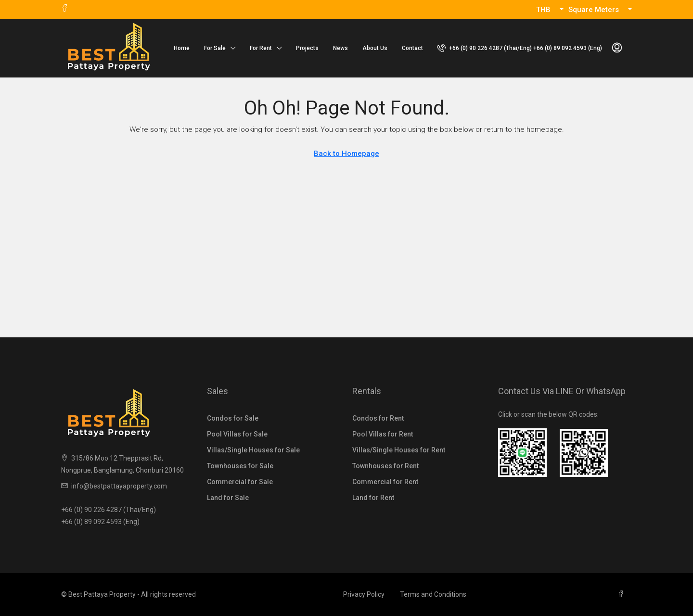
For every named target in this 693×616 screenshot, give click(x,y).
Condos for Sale (233, 418)
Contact (412, 48)
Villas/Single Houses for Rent (399, 450)
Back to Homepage (346, 154)
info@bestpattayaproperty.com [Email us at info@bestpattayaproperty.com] (119, 486)
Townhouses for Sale (240, 466)
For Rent (261, 48)
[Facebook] (623, 594)
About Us (375, 48)
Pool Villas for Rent (383, 434)
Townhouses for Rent (385, 466)
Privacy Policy (364, 594)
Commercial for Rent (385, 482)
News (340, 48)
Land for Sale (228, 498)
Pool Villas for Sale (237, 434)
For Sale (215, 48)
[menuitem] (520, 48)
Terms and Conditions (433, 594)
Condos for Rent (378, 418)
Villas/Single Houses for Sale (253, 450)
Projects (307, 48)
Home (182, 48)
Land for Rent (373, 498)
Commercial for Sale (240, 482)
